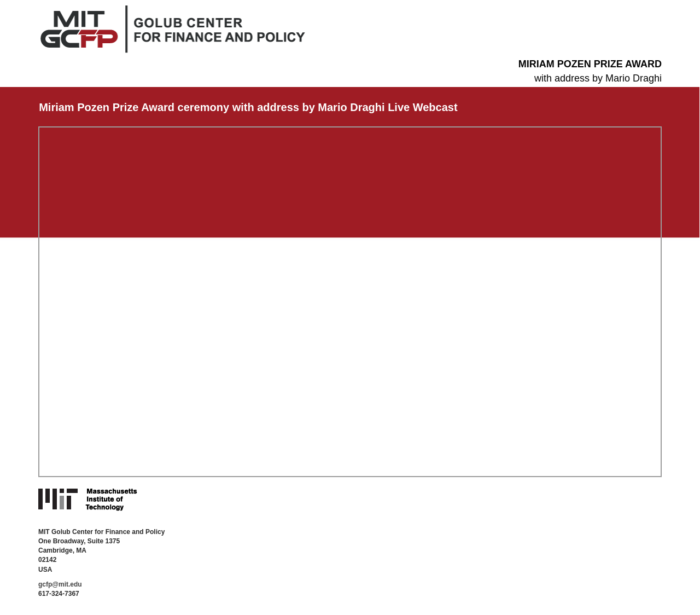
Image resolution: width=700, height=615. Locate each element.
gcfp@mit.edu (60, 584)
